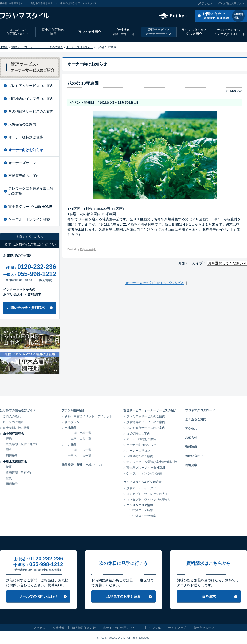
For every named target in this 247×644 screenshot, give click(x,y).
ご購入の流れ (12, 416)
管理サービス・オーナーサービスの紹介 (150, 410)
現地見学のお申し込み (123, 596)
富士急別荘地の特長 (53, 32)
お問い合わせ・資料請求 (26, 308)
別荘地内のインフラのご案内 (31, 99)
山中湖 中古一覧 (80, 450)
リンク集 (155, 628)
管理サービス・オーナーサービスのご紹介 (37, 47)
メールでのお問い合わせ (38, 596)
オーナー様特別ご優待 (26, 137)
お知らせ (191, 438)
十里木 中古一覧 (80, 456)
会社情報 (59, 628)
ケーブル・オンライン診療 (29, 219)
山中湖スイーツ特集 (143, 516)
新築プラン (72, 422)
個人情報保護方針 (84, 628)
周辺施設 (12, 456)
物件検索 (123, 32)
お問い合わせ (194, 456)
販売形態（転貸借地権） (22, 444)
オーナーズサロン (22, 163)
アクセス (207, 3)
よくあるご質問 (196, 419)
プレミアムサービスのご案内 (31, 86)
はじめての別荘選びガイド (18, 32)
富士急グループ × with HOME (146, 468)
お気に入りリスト (234, 3)
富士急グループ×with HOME (30, 207)
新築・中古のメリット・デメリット (88, 416)
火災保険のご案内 (22, 124)
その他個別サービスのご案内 (31, 111)
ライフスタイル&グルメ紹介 (142, 482)
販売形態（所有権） (19, 473)
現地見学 (191, 465)
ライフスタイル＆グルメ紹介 (194, 32)
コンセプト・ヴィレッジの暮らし (149, 499)
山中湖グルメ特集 (141, 510)
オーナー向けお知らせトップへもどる (155, 283)
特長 (9, 438)
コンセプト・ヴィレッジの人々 (147, 494)
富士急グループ (204, 628)
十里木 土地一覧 (80, 438)
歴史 (9, 450)
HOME (4, 47)
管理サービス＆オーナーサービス (159, 32)
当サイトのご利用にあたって (122, 628)
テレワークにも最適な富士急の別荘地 (31, 191)
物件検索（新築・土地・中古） (82, 465)
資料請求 (191, 447)
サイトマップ (177, 628)
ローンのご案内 (13, 422)
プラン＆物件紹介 (88, 32)
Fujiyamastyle (88, 249)
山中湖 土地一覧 (80, 433)
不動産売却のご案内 (24, 176)
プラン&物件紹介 (73, 410)
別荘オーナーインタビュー (144, 488)
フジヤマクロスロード (229, 32)
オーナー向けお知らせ (80, 47)
